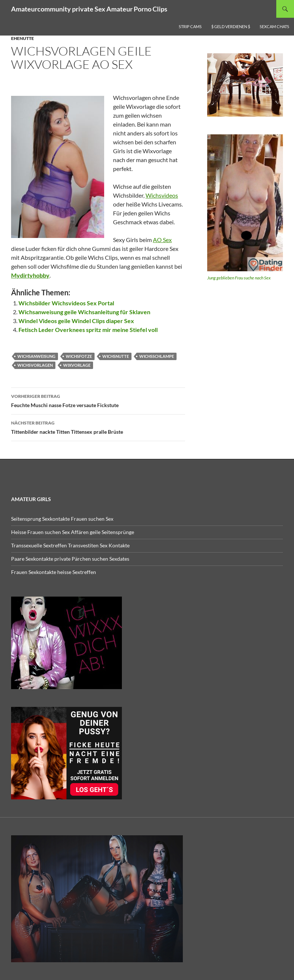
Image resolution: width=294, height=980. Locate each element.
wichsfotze (79, 356)
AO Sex (162, 240)
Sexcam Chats (274, 26)
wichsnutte (116, 356)
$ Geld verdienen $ (231, 26)
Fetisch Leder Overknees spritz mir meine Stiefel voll (88, 330)
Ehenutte (23, 38)
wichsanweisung (36, 356)
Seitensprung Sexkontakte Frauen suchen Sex (62, 519)
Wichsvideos (162, 195)
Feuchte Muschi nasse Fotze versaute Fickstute (98, 400)
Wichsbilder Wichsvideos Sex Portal (66, 303)
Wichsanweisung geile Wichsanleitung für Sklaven (84, 312)
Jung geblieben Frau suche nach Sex (239, 278)
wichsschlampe (157, 356)
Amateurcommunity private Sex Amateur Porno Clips (89, 9)
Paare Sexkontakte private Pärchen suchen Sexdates (70, 559)
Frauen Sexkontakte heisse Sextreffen (54, 572)
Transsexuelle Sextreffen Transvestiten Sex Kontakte (70, 545)
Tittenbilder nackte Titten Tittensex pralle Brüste (98, 427)
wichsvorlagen (35, 365)
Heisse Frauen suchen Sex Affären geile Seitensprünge (73, 532)
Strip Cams (190, 26)
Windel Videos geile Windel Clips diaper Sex (76, 321)
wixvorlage (77, 365)
